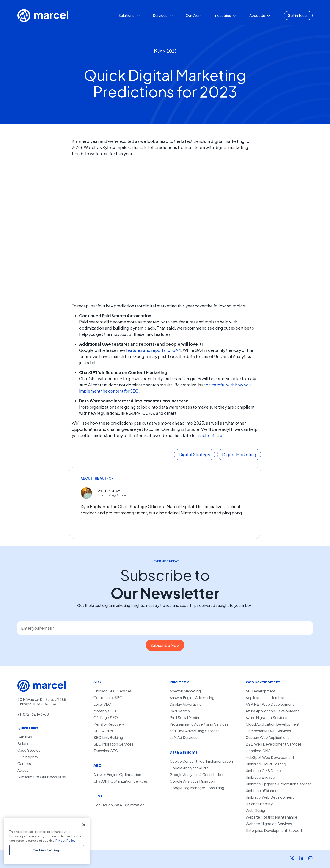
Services (25, 737)
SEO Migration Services (113, 744)
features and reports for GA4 (153, 350)
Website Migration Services (269, 824)
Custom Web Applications (268, 738)
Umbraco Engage (260, 777)
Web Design (256, 811)
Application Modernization (268, 698)
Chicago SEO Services (113, 691)
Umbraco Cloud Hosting (266, 764)
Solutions (25, 744)
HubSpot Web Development (270, 757)
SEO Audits (103, 731)
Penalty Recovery (109, 724)
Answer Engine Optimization (117, 775)
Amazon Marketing (185, 691)
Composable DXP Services (268, 731)
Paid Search (180, 711)
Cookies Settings (47, 850)
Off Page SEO (106, 718)
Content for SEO (108, 698)
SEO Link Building (108, 738)
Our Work (194, 15)
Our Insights (28, 757)
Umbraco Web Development (270, 797)
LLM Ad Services (183, 738)
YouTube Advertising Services (195, 731)
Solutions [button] (129, 15)
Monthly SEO (105, 711)
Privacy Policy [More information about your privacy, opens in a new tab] (65, 840)
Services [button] (163, 15)
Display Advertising (186, 704)
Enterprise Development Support (274, 830)
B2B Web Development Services (274, 744)
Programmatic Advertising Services (199, 724)
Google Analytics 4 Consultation (197, 775)
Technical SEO (106, 751)
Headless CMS (258, 751)
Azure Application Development (272, 711)
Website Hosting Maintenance (271, 817)
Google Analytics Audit (189, 768)
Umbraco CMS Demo (263, 771)
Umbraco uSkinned (262, 791)
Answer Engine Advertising (192, 698)
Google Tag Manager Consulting (197, 788)
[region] (47, 841)
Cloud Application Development (273, 724)
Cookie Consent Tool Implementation (201, 761)
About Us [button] (260, 15)
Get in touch (298, 15)
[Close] (84, 825)
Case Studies (29, 750)
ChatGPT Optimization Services (121, 781)
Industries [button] (225, 15)
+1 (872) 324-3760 (33, 714)
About (23, 770)
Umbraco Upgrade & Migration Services (279, 784)
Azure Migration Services (266, 718)
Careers (24, 764)
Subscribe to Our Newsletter (42, 777)
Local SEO (102, 704)
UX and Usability (259, 804)
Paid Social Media (184, 718)
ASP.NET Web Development (270, 704)
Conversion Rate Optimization (119, 805)
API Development (261, 691)
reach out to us (210, 435)
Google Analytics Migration (192, 781)
